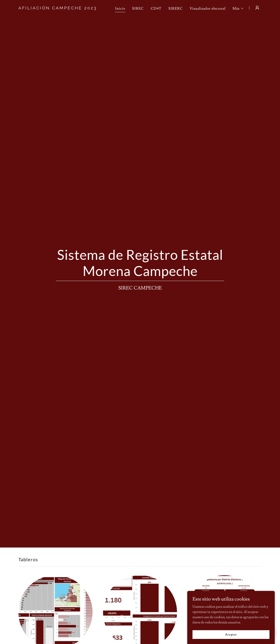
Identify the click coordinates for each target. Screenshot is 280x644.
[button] (238, 9)
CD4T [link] (156, 9)
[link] (61, 8)
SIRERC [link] (176, 9)
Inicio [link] (120, 9)
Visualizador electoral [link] (208, 9)
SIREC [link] (138, 9)
